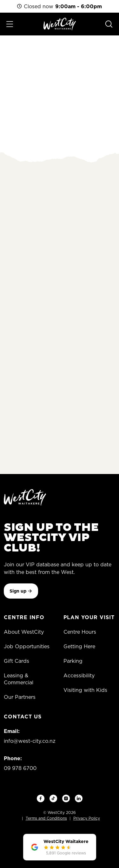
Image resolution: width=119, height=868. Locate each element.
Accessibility (79, 675)
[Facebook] (41, 798)
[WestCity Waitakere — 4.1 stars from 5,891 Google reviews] (60, 847)
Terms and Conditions (46, 818)
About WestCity (24, 632)
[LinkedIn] (79, 798)
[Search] (109, 24)
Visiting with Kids (85, 690)
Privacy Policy (87, 818)
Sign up (21, 591)
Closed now (60, 6)
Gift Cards (17, 661)
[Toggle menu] (10, 24)
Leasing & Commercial (19, 679)
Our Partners (20, 697)
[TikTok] (53, 798)
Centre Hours (80, 632)
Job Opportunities (27, 646)
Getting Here (79, 646)
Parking (73, 661)
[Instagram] (66, 798)
